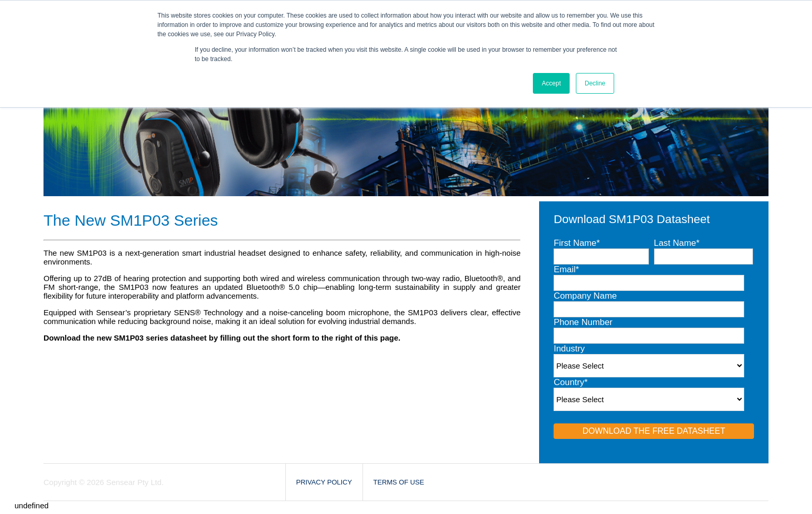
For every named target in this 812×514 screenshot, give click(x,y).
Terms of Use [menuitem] (399, 482)
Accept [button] (551, 83)
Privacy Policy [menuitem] (324, 482)
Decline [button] (595, 83)
